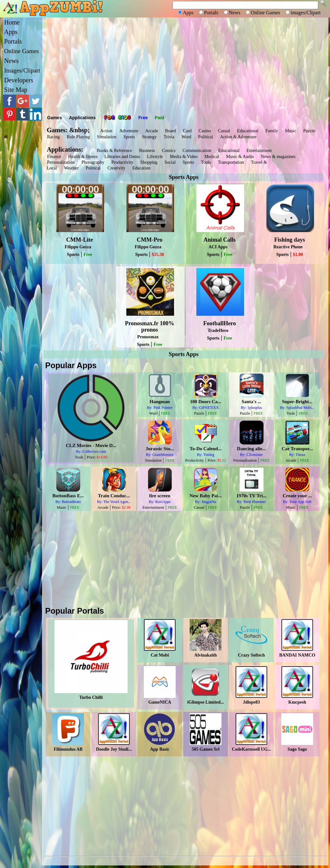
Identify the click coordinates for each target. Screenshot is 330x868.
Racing (53, 137)
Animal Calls (220, 240)
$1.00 (298, 255)
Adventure (129, 131)
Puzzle (309, 131)
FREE (166, 413)
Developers (19, 80)
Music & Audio (240, 157)
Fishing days (290, 240)
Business (147, 151)
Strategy (149, 137)
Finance (54, 157)
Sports (129, 137)
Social (170, 162)
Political (206, 137)
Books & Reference (114, 151)
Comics (169, 151)
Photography (93, 162)
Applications (82, 118)
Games (55, 118)
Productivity (122, 162)
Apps (11, 32)
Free (143, 118)
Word (186, 137)
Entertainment (259, 151)
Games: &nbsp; (68, 130)
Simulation (106, 137)
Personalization (61, 162)
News (11, 61)
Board (171, 131)
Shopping (149, 162)
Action (106, 131)
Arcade (151, 131)
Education (141, 168)
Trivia (169, 137)
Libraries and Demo (122, 157)
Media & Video (184, 157)
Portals (13, 41)
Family (272, 131)
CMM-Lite (80, 240)
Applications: (67, 149)
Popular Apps (71, 365)
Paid (159, 118)
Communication (197, 151)
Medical (212, 157)
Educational (248, 131)
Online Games (21, 51)
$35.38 (158, 255)
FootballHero (220, 323)
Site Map (16, 90)
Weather (71, 168)
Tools (206, 162)
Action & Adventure (238, 137)
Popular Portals (75, 611)
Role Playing (78, 137)
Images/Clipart (22, 70)
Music (291, 131)
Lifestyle (155, 157)
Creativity (116, 168)
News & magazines (278, 157)
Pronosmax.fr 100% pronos (150, 327)
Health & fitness (83, 157)
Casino (205, 131)
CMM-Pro (150, 240)
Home (12, 22)
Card (187, 131)
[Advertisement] (185, 65)
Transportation (231, 162)
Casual (224, 131)
